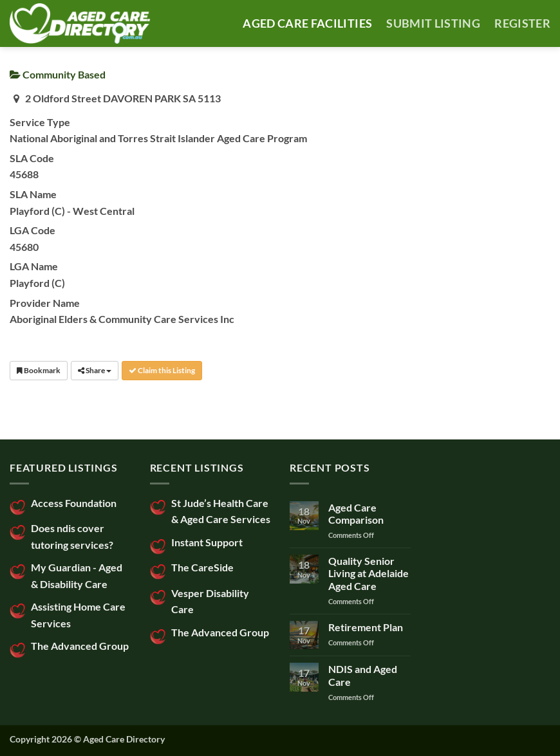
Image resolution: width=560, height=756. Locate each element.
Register (522, 23)
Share (95, 370)
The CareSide (202, 567)
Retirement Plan (366, 627)
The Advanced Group (80, 646)
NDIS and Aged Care (363, 675)
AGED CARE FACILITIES (307, 23)
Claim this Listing (162, 370)
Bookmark (39, 370)
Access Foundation (74, 503)
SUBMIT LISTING (433, 23)
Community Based (58, 74)
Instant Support (207, 542)
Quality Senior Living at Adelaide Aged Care (369, 573)
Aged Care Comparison (356, 513)
